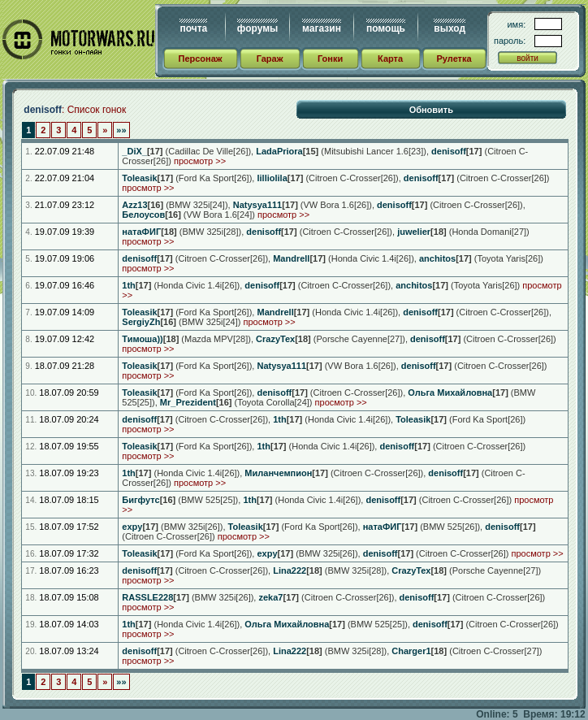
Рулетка (454, 59)
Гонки (330, 59)
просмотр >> (200, 161)
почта (193, 28)
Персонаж (200, 59)
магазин (322, 28)
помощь (386, 28)
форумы (257, 28)
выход (450, 28)
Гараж (270, 59)
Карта (390, 59)
